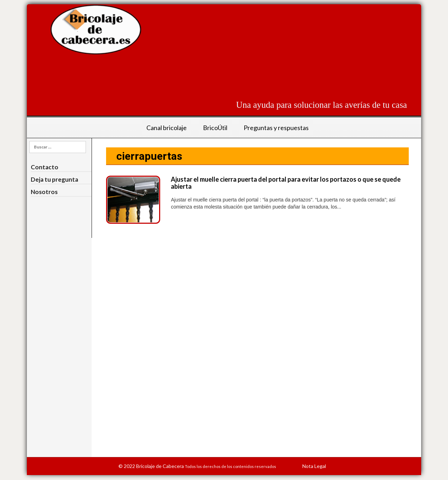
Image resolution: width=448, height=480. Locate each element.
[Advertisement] (278, 75)
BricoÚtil (215, 128)
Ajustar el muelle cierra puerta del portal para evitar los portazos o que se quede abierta (286, 183)
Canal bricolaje (167, 128)
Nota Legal (314, 466)
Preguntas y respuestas (276, 128)
